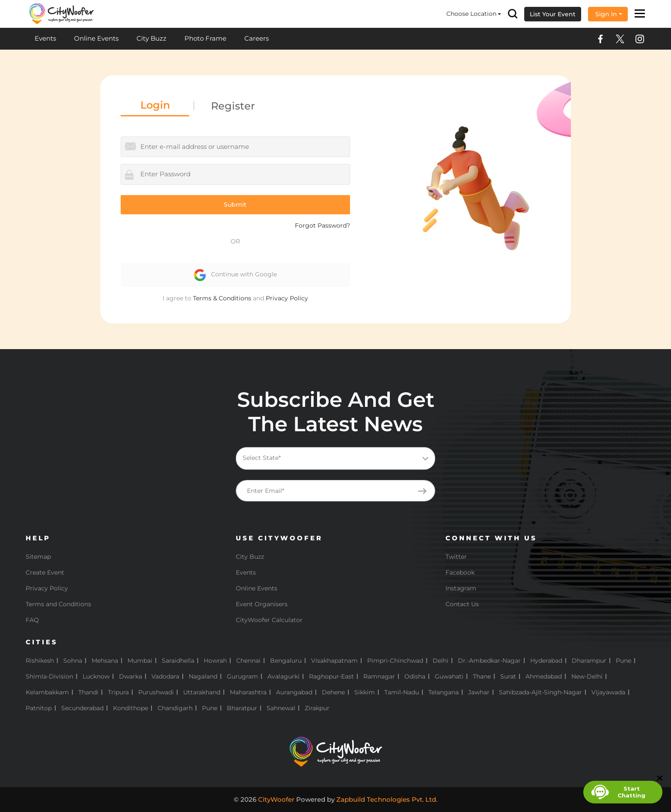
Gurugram (242, 676)
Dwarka (131, 676)
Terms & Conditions (222, 298)
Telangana (444, 692)
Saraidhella (178, 661)
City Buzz (151, 38)
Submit (235, 204)
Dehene (333, 692)
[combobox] (336, 458)
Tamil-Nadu (402, 692)
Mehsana (105, 661)
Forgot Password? (322, 225)
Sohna (73, 661)
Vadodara (165, 676)
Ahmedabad (544, 676)
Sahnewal (281, 708)
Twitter (456, 557)
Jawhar (479, 692)
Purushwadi (156, 692)
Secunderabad (82, 708)
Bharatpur (242, 708)
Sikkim (365, 692)
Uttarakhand (202, 692)
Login (155, 105)
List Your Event (553, 14)
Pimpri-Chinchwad (395, 661)
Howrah (215, 661)
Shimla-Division (49, 676)
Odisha (415, 676)
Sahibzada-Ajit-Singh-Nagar (540, 692)
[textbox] (334, 458)
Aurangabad (294, 692)
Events (45, 38)
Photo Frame (205, 38)
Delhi (441, 661)
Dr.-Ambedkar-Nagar (489, 661)
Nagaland (203, 676)
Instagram (461, 588)
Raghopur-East (331, 676)
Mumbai (140, 661)
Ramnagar (379, 676)
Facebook (460, 572)
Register (233, 106)
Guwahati (449, 676)
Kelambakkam (47, 692)
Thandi (88, 692)
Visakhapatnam (334, 661)
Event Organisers (262, 604)
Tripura (118, 692)
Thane (482, 676)
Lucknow (96, 676)
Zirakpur (317, 708)
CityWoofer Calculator (269, 620)
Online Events (96, 38)
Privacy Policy (287, 298)
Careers (257, 38)
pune (210, 708)
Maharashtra (248, 692)
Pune (623, 661)
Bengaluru (286, 661)
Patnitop (39, 708)
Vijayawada (608, 692)
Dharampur (589, 661)
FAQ (32, 620)
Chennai (248, 661)
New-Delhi (587, 676)
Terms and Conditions (58, 604)
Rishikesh (40, 661)
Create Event (45, 572)
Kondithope (131, 708)
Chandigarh (175, 708)
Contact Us (462, 604)
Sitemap (38, 557)
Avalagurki (284, 676)
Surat (508, 676)
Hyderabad (546, 661)
